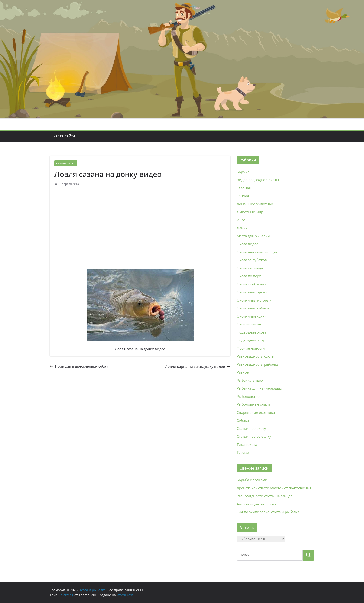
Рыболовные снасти (254, 404)
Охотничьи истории (254, 300)
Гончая (243, 196)
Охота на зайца (250, 268)
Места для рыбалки (253, 236)
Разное (243, 372)
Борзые (243, 172)
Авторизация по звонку (257, 504)
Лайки (242, 228)
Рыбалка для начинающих (259, 388)
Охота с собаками (252, 284)
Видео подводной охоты (258, 180)
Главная (244, 188)
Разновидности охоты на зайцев (265, 496)
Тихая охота (247, 444)
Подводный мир (251, 340)
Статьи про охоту (251, 428)
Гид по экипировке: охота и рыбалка (268, 512)
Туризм (243, 452)
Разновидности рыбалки (258, 364)
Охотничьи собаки (253, 308)
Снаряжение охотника (256, 412)
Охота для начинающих (257, 252)
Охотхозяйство (250, 324)
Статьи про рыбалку (254, 436)
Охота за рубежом (252, 260)
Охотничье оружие (253, 292)
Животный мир (250, 212)
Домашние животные (255, 204)
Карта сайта (64, 136)
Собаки (243, 420)
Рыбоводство (248, 396)
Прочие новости (251, 348)
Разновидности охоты (256, 356)
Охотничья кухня (252, 316)
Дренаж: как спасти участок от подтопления (274, 488)
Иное (241, 220)
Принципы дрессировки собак (79, 366)
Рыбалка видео (66, 163)
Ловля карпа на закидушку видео (198, 366)
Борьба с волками (252, 480)
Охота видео (248, 244)
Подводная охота (252, 332)
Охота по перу (249, 276)
